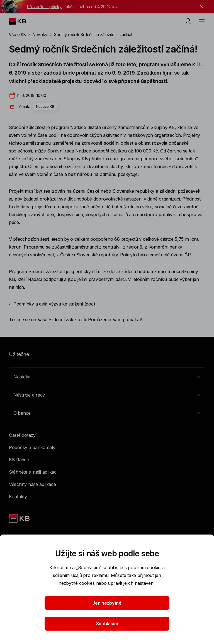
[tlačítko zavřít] (200, 7)
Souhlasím (107, 624)
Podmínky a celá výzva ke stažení (48, 304)
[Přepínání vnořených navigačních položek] (107, 377)
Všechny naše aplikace (32, 484)
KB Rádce (19, 460)
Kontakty (18, 497)
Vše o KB (17, 34)
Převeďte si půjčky (44, 7)
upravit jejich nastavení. (132, 583)
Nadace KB (45, 107)
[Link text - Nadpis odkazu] (20, 518)
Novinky (40, 34)
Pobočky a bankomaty (32, 447)
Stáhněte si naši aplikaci (33, 472)
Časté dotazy (22, 435)
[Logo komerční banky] (22, 21)
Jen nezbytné (107, 603)
